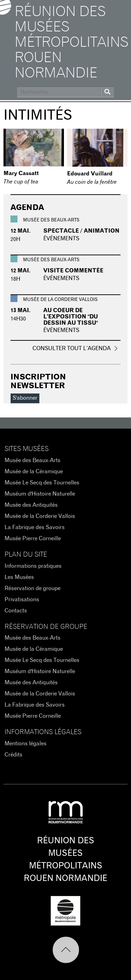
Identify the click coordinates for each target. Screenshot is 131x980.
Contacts (16, 611)
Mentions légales (26, 744)
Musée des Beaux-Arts (32, 460)
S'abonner (25, 398)
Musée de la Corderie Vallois (40, 516)
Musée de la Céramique (34, 472)
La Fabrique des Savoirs (35, 527)
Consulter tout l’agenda (72, 348)
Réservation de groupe (32, 588)
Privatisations (22, 600)
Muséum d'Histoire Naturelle (40, 494)
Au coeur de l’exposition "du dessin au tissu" (71, 316)
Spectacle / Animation (81, 231)
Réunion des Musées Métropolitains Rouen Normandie (71, 43)
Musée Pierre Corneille (33, 538)
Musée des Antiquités (31, 505)
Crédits (13, 755)
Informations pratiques (33, 566)
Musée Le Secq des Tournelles (42, 483)
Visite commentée (73, 271)
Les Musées (19, 577)
